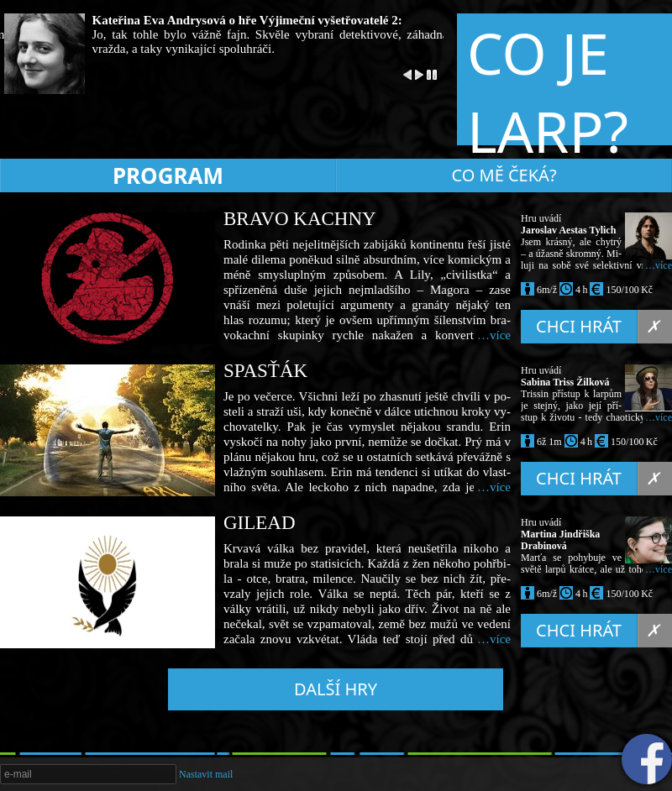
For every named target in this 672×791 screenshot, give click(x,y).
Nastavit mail (206, 774)
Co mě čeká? (504, 175)
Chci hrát (587, 327)
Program (168, 175)
